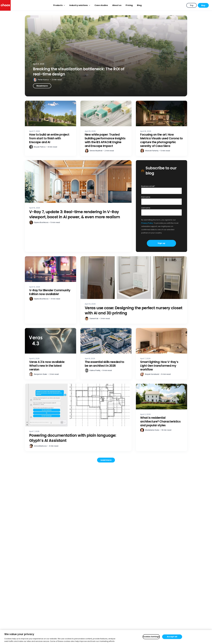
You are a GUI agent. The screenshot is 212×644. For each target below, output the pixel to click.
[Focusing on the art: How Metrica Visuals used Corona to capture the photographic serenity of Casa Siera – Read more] (162, 128)
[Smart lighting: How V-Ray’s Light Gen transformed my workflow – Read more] (162, 354)
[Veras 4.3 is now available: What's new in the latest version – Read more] (50, 354)
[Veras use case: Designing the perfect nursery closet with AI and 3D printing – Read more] (134, 290)
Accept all (172, 637)
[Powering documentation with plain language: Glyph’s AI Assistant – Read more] (78, 417)
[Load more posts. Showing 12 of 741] (106, 460)
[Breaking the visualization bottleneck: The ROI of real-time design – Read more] (106, 56)
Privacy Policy (147, 223)
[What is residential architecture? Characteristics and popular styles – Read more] (162, 417)
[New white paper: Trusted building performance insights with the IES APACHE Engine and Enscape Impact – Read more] (106, 128)
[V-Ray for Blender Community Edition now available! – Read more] (50, 290)
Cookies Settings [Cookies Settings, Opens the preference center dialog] (151, 637)
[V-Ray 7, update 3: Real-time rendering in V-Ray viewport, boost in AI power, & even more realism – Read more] (78, 206)
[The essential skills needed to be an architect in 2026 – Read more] (106, 354)
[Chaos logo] (5, 5)
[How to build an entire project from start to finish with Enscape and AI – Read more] (50, 128)
